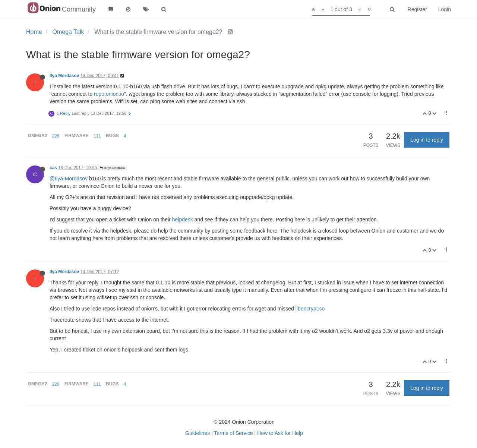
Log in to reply (427, 140)
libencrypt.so (310, 309)
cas (53, 168)
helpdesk (183, 220)
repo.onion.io (109, 94)
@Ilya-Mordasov (69, 179)
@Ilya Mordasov (113, 168)
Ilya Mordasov (64, 76)
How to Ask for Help (280, 433)
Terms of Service (233, 433)
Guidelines (198, 433)
